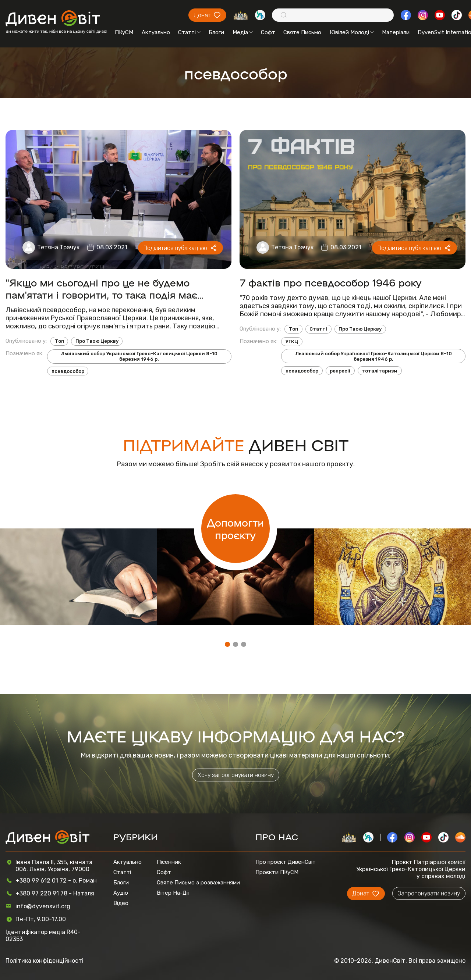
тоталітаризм (380, 371)
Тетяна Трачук (58, 247)
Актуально (156, 32)
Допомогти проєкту (235, 528)
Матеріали (396, 32)
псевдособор (68, 371)
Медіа (243, 32)
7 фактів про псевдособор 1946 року (331, 282)
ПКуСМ (124, 32)
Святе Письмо (302, 32)
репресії (340, 371)
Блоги (216, 32)
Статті (189, 32)
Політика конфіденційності (45, 961)
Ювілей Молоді (352, 32)
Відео (121, 903)
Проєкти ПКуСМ (277, 872)
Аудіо (121, 893)
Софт (268, 32)
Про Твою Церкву (97, 341)
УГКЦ (292, 341)
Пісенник (169, 862)
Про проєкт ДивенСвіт (286, 862)
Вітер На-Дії (173, 893)
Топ (59, 341)
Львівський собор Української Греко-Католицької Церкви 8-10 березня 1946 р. (139, 356)
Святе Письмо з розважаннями (198, 883)
